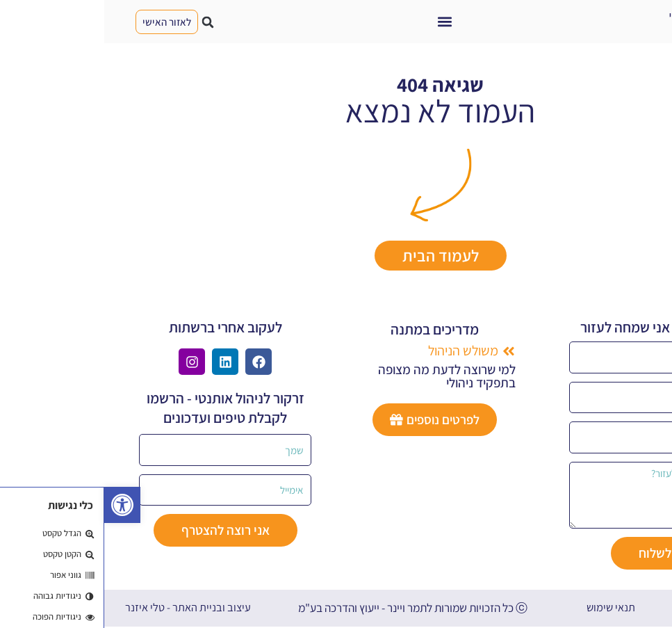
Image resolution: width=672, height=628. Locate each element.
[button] (341, 22)
